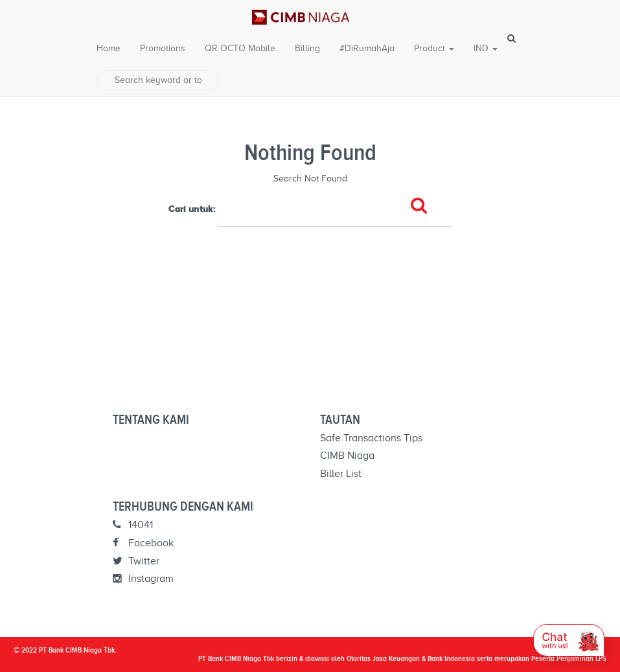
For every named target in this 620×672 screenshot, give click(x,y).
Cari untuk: (192, 209)
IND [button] (486, 48)
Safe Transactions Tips (371, 438)
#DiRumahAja (367, 48)
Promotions (163, 48)
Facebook (143, 543)
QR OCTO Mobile (240, 48)
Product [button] (434, 48)
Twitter (136, 561)
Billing (307, 48)
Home (109, 48)
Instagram (143, 579)
